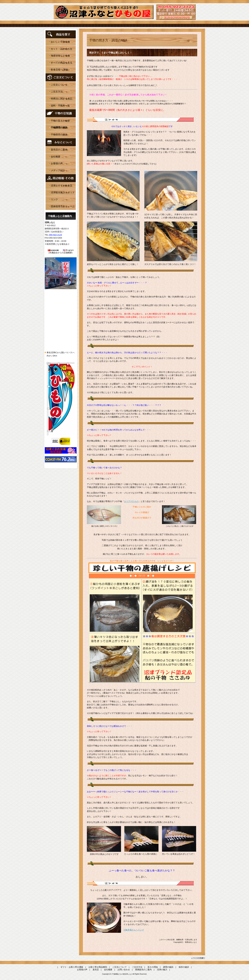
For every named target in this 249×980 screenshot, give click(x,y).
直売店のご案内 (59, 150)
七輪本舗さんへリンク (134, 930)
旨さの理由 (153, 967)
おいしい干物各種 (60, 42)
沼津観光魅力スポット (63, 192)
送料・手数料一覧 (60, 106)
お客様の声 (57, 163)
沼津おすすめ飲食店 (62, 186)
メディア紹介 (58, 170)
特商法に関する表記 (62, 99)
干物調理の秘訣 (59, 127)
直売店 (96, 970)
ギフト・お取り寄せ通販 (72, 967)
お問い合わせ (124, 970)
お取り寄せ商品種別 (98, 967)
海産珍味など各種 (60, 56)
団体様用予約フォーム (63, 206)
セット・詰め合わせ (62, 49)
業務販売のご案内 (143, 970)
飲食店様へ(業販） (61, 70)
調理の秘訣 (168, 967)
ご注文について (59, 85)
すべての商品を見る (62, 63)
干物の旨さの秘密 (60, 121)
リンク (54, 199)
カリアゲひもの (131, 501)
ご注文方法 (57, 92)
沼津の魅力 (162, 970)
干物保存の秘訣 (59, 134)
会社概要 (56, 157)
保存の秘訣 (184, 967)
